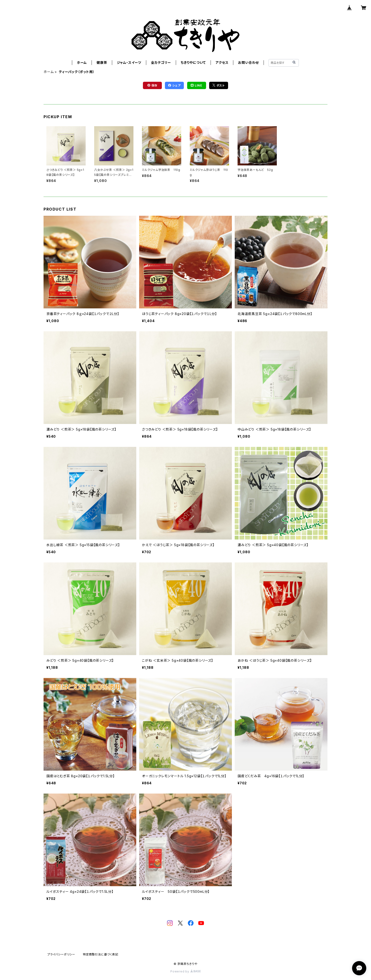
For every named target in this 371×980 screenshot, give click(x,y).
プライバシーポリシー (61, 954)
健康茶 (102, 63)
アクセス (222, 63)
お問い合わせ (248, 63)
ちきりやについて (193, 63)
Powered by (185, 971)
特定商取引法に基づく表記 (101, 954)
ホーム (82, 63)
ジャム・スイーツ (129, 63)
